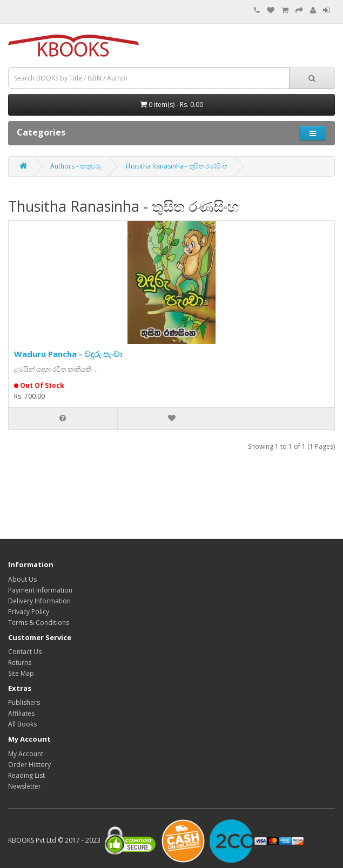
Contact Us (25, 652)
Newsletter (25, 786)
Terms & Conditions (39, 623)
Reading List (26, 775)
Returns (20, 662)
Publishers (24, 702)
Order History (29, 765)
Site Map (21, 673)
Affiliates (21, 713)
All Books (22, 724)
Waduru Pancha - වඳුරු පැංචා (68, 354)
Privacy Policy (29, 612)
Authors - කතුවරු (76, 166)
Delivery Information (39, 601)
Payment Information (40, 590)
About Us (22, 579)
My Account (26, 754)
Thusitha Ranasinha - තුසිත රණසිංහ (176, 166)
